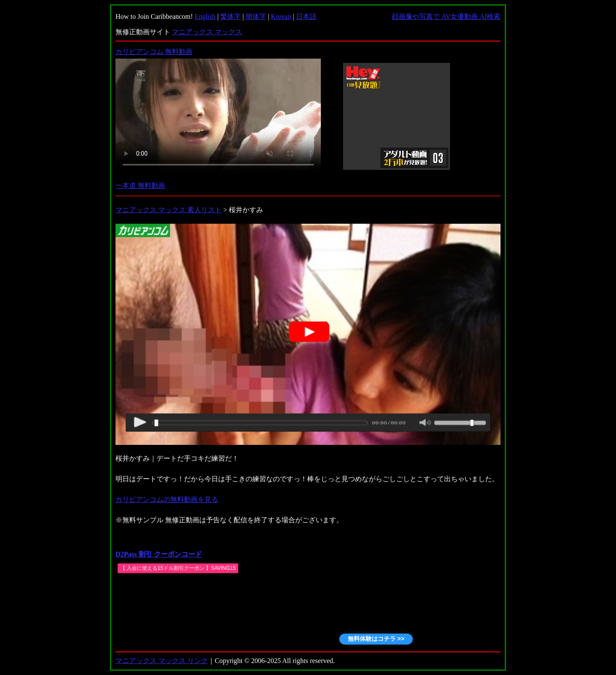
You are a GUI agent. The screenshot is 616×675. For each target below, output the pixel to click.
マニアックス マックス (207, 32)
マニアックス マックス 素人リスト (169, 210)
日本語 (306, 16)
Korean (281, 16)
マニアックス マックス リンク (162, 661)
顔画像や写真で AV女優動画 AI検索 (446, 16)
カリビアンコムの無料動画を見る (167, 499)
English (205, 16)
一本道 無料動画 (140, 185)
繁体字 (231, 16)
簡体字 (256, 16)
